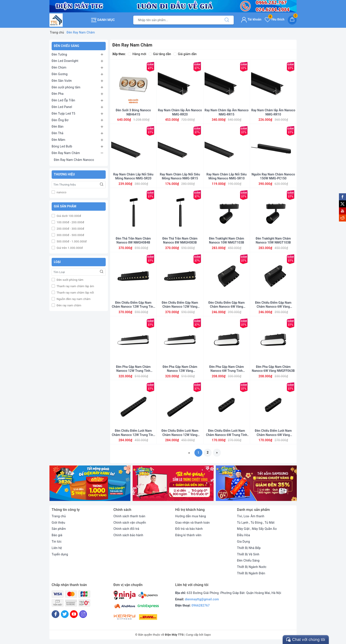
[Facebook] (55, 614)
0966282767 (201, 605)
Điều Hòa (244, 535)
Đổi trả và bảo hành (189, 529)
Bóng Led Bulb (62, 146)
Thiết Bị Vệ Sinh (248, 554)
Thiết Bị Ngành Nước (252, 567)
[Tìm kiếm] (227, 20)
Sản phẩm (59, 529)
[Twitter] (65, 614)
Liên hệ (57, 548)
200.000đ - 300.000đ (70, 229)
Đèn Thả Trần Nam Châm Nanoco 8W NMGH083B (180, 240)
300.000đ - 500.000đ (70, 235)
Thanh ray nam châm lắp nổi (75, 293)
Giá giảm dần (185, 54)
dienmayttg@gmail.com (202, 599)
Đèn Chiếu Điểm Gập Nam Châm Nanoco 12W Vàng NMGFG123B (180, 305)
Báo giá (57, 535)
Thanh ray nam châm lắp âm (75, 286)
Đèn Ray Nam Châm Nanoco (74, 160)
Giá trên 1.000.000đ (69, 248)
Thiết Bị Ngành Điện (251, 573)
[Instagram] (83, 614)
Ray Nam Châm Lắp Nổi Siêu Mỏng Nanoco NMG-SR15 (180, 176)
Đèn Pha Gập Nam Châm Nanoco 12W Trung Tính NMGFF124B (133, 369)
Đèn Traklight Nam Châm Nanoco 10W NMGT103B (227, 240)
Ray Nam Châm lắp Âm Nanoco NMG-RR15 (227, 112)
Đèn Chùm (59, 67)
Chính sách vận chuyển (130, 523)
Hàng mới (137, 54)
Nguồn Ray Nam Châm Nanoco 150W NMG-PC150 (273, 176)
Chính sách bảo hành (128, 535)
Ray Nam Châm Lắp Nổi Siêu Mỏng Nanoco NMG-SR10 (227, 176)
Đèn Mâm (58, 140)
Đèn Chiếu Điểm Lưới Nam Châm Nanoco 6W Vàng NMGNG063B (273, 433)
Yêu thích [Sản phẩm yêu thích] (275, 19)
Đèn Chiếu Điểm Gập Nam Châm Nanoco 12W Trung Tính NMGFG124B (133, 305)
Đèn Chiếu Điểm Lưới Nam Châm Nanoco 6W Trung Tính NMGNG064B (226, 433)
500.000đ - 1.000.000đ (71, 241)
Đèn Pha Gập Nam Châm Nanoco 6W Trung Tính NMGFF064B (227, 369)
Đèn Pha (58, 94)
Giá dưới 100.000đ (68, 216)
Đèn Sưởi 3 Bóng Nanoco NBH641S (133, 112)
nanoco (61, 192)
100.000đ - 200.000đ (70, 222)
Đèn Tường (59, 54)
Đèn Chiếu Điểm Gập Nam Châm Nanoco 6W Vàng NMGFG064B (227, 305)
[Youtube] (74, 614)
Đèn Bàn (58, 127)
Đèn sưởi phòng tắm (66, 87)
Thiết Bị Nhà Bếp (249, 548)
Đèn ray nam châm (69, 305)
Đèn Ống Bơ (60, 120)
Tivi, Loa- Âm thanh (251, 516)
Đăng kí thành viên (188, 535)
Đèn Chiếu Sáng (248, 560)
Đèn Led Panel (62, 107)
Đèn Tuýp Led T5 (63, 114)
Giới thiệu (58, 523)
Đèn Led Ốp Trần (63, 100)
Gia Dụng (244, 542)
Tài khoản (251, 19)
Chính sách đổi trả (126, 529)
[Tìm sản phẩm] (177, 20)
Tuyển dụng (60, 554)
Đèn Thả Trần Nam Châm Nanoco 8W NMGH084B (133, 240)
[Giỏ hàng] (292, 20)
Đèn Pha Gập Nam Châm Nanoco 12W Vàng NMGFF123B (180, 369)
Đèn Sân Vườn (62, 81)
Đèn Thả (57, 133)
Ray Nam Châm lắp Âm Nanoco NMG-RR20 (180, 112)
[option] (90, 483)
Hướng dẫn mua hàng (191, 516)
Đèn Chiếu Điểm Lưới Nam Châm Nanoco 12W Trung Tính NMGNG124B (133, 433)
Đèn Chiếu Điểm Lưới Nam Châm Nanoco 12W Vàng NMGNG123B (180, 433)
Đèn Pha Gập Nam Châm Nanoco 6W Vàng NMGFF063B (273, 369)
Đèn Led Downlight (65, 61)
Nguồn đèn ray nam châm (73, 299)
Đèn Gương (60, 74)
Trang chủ (59, 516)
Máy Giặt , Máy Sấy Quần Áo (257, 529)
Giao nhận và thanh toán (192, 523)
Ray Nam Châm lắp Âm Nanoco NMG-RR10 (273, 112)
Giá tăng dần (160, 54)
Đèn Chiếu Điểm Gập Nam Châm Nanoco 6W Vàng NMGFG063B (273, 305)
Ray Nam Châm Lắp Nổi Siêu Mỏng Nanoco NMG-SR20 (133, 176)
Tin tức (57, 542)
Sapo (208, 635)
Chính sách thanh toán (129, 516)
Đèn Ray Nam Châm (66, 153)
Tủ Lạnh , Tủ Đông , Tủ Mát (256, 523)
